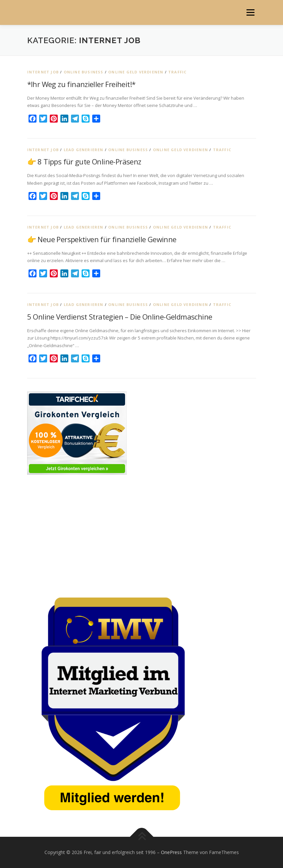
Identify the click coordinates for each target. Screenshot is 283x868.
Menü (250, 12)
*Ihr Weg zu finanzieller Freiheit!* (81, 84)
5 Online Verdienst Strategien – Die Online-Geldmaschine (120, 317)
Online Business (84, 72)
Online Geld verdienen (136, 72)
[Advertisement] (142, 534)
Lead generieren (84, 150)
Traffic (177, 72)
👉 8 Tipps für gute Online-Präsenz (84, 161)
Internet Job (43, 72)
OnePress (171, 852)
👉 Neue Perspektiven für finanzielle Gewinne (102, 239)
